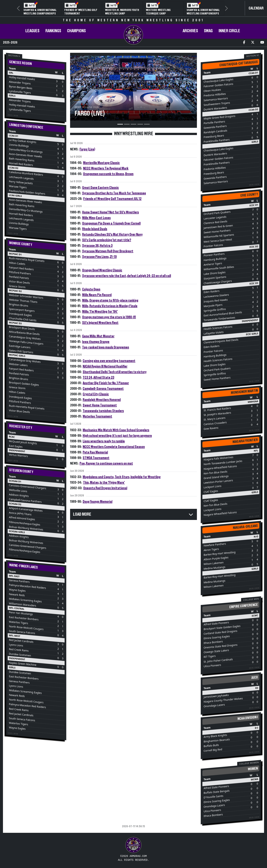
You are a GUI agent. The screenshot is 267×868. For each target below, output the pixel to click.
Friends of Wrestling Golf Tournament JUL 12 (112, 199)
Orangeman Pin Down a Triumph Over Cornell (111, 223)
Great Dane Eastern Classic (100, 188)
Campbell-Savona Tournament (103, 389)
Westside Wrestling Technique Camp (158, 12)
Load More (82, 514)
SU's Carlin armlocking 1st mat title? (107, 240)
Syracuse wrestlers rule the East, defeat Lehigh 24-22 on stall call (127, 276)
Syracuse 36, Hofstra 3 (97, 246)
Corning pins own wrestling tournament (109, 361)
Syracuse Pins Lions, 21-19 (99, 257)
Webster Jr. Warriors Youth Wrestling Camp (122, 12)
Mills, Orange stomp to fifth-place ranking (110, 300)
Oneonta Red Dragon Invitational (105, 488)
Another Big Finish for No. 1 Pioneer (106, 383)
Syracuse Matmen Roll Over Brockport (108, 251)
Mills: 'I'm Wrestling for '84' (100, 312)
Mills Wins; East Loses (96, 218)
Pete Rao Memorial (95, 452)
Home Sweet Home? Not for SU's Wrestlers (111, 212)
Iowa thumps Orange (96, 342)
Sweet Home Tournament (100, 405)
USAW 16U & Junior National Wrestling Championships (40, 12)
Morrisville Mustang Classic (101, 163)
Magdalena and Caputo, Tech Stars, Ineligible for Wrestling (122, 477)
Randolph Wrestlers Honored (102, 400)
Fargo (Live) (87, 149)
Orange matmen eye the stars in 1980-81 (109, 317)
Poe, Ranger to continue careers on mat (106, 463)
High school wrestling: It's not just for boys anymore (117, 436)
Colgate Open (91, 289)
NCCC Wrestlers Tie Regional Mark (106, 168)
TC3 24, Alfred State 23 (98, 378)
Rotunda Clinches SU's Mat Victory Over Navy (112, 235)
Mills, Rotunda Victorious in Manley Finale (110, 306)
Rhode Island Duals (95, 229)
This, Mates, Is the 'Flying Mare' (104, 483)
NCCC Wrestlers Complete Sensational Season (114, 447)
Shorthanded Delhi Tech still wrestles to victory (115, 372)
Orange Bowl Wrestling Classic (102, 270)
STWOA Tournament (96, 458)
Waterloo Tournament (97, 416)
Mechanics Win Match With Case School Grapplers (116, 430)
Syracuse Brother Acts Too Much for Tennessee (114, 193)
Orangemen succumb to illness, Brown (108, 174)
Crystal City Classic (96, 394)
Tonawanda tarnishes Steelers (103, 411)
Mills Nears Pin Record (97, 295)
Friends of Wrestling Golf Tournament (81, 12)
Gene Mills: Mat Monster (98, 336)
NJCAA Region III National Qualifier (105, 366)
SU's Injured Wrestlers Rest (100, 323)
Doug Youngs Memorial (98, 502)
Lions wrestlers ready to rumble (104, 441)
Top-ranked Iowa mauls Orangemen (106, 347)
